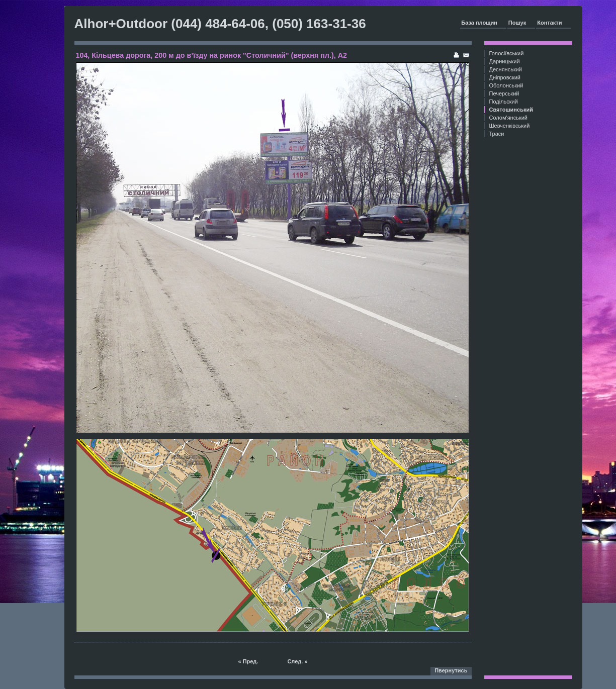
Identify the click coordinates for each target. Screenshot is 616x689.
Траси (497, 134)
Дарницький (505, 61)
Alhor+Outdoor (121, 24)
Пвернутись (451, 670)
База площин (479, 23)
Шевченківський (510, 126)
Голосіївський (507, 53)
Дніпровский (505, 77)
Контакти (549, 23)
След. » (297, 661)
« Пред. (248, 661)
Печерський (504, 93)
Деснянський (506, 69)
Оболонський (506, 85)
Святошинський (511, 110)
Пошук (517, 23)
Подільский (504, 102)
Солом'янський (509, 118)
